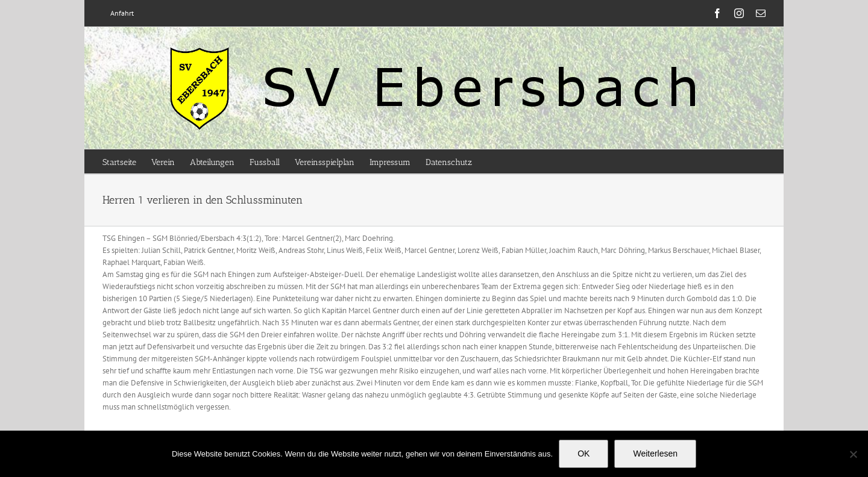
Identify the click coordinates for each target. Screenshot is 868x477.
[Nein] (853, 454)
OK (583, 454)
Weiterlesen (655, 454)
